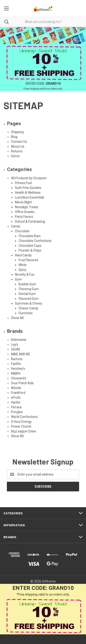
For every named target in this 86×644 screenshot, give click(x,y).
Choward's (19, 378)
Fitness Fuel (23, 183)
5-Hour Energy (21, 422)
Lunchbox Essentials (30, 197)
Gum (18, 279)
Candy (16, 226)
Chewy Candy (28, 308)
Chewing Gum (29, 289)
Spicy (22, 270)
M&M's (16, 373)
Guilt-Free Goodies (28, 188)
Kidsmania (19, 340)
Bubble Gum (27, 284)
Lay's (15, 344)
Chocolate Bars (30, 236)
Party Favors (24, 217)
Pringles (17, 412)
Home (15, 156)
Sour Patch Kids (22, 383)
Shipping (17, 132)
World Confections (24, 417)
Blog (14, 137)
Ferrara (16, 407)
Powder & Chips (30, 250)
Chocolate (22, 231)
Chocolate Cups (30, 246)
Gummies (26, 313)
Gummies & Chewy (29, 303)
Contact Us (19, 142)
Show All (17, 318)
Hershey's (18, 369)
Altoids (16, 388)
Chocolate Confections (35, 241)
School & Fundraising (30, 221)
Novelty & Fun (25, 274)
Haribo (16, 402)
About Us (18, 146)
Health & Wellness (28, 193)
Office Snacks (25, 212)
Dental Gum (27, 294)
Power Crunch (21, 426)
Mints (23, 265)
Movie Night (23, 202)
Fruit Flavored (28, 260)
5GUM (15, 349)
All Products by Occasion (29, 178)
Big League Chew (24, 431)
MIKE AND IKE (21, 354)
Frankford (18, 393)
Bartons (17, 359)
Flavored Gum (29, 299)
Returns (17, 151)
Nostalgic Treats (27, 207)
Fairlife (16, 364)
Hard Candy (23, 255)
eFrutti (16, 398)
